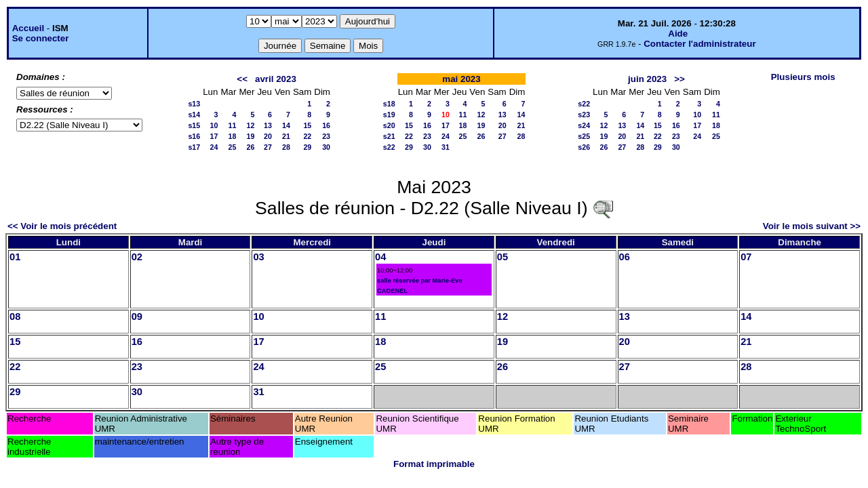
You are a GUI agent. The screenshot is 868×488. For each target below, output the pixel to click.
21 (286, 136)
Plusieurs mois (803, 77)
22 (307, 136)
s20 (389, 125)
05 (502, 257)
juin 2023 (647, 79)
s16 (194, 136)
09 (137, 317)
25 (233, 147)
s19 (389, 115)
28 (286, 147)
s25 (584, 136)
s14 (194, 115)
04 (380, 257)
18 (233, 136)
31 (446, 147)
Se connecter (41, 38)
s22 (389, 147)
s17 (194, 147)
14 (286, 125)
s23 (584, 115)
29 (307, 147)
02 (137, 257)
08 (15, 317)
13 (268, 125)
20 (268, 136)
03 (258, 257)
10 (214, 125)
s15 (194, 125)
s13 (194, 104)
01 (15, 257)
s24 (584, 125)
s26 (584, 147)
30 (326, 147)
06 (625, 257)
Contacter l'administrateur (699, 44)
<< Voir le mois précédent (62, 226)
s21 (389, 136)
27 (268, 147)
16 (326, 125)
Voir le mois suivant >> (812, 226)
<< (242, 79)
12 (251, 125)
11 (233, 125)
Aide (678, 34)
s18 (389, 104)
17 (214, 136)
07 (746, 257)
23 (326, 136)
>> (679, 79)
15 (307, 125)
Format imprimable (434, 464)
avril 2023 (276, 79)
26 (251, 147)
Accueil (28, 28)
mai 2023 (461, 79)
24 (214, 147)
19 (251, 136)
